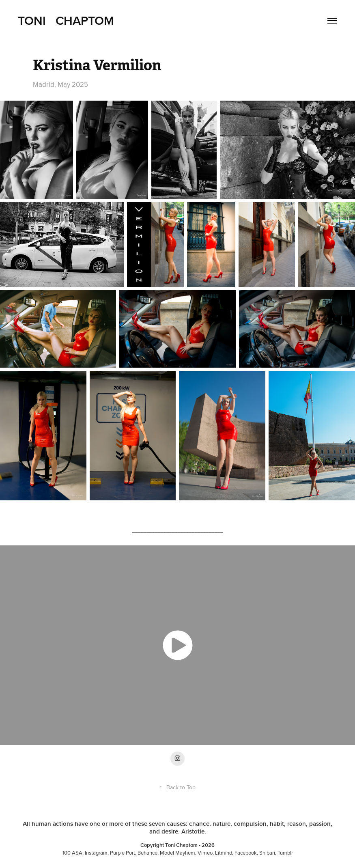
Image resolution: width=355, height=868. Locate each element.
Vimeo (205, 853)
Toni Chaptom (66, 20)
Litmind (224, 853)
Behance (147, 853)
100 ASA (72, 853)
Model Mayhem (177, 853)
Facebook (246, 853)
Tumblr (285, 853)
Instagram (96, 853)
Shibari (267, 853)
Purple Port (123, 853)
